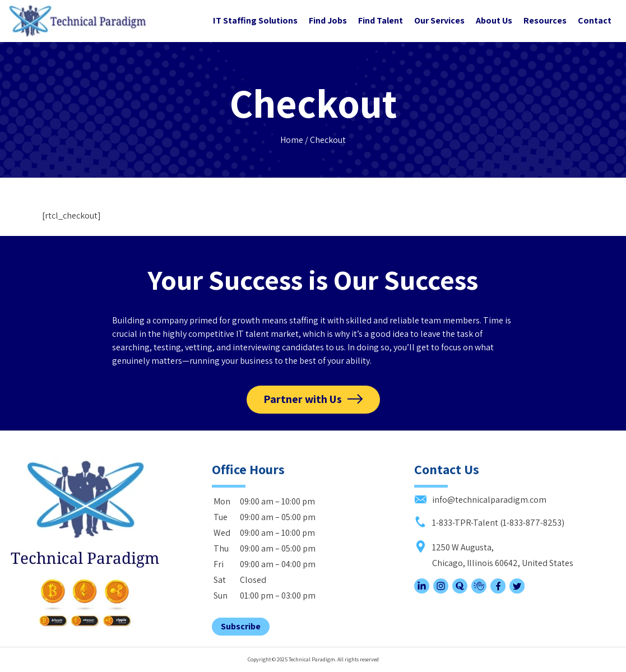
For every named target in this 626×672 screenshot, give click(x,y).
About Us (494, 20)
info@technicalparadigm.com (480, 500)
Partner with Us (303, 399)
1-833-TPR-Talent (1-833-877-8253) (489, 523)
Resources (545, 20)
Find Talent (381, 20)
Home (292, 140)
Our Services (439, 20)
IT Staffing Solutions (255, 20)
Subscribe (241, 626)
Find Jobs (328, 20)
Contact (595, 20)
